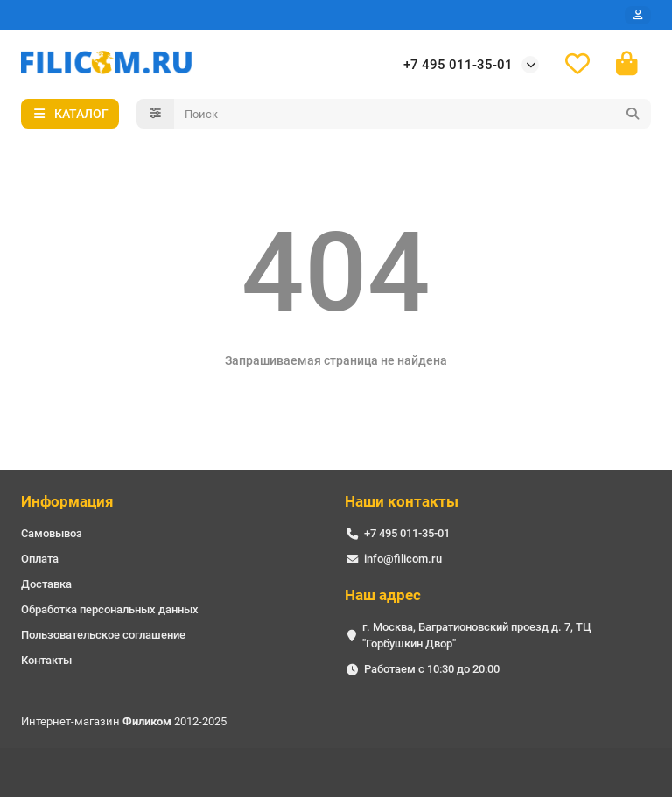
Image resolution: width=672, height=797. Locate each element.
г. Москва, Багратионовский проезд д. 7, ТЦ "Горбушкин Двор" (477, 635)
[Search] (413, 114)
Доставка (46, 584)
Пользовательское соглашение (103, 635)
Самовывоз (52, 533)
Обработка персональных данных (110, 609)
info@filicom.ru (403, 559)
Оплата (40, 559)
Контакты (46, 660)
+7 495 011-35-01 (458, 65)
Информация (67, 501)
